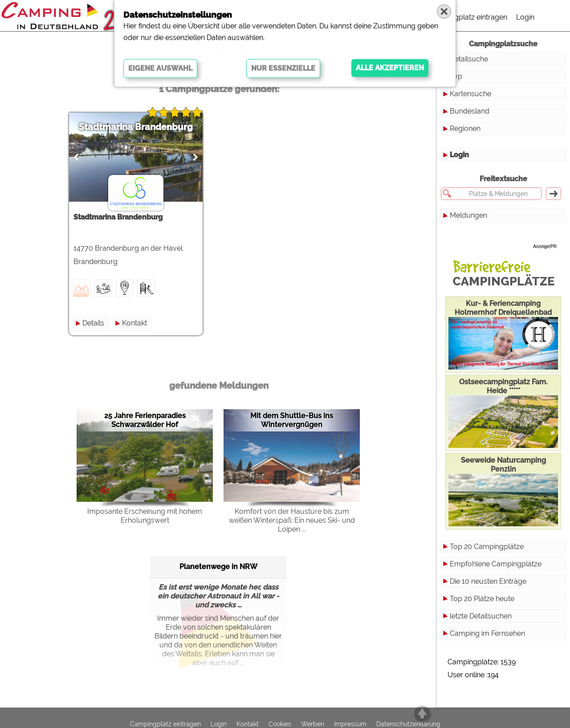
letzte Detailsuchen (481, 616)
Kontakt (134, 323)
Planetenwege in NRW (218, 567)
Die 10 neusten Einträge (488, 581)
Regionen (465, 128)
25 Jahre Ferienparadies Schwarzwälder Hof (145, 420)
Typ (456, 76)
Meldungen (468, 215)
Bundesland (470, 111)
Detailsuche (469, 59)
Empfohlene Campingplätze (496, 564)
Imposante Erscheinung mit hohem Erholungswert (145, 516)
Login (525, 17)
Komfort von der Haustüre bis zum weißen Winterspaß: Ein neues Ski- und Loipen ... (292, 520)
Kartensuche (470, 94)
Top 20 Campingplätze (487, 547)
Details (93, 323)
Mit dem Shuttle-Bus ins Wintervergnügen (292, 420)
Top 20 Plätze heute (482, 599)
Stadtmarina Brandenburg (136, 127)
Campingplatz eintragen (468, 17)
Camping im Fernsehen (487, 633)
